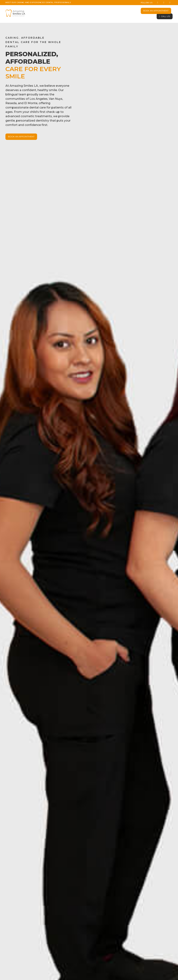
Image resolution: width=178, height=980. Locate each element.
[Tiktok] (170, 3)
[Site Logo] (15, 13)
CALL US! (166, 16)
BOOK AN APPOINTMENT (156, 11)
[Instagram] (164, 3)
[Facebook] (158, 3)
